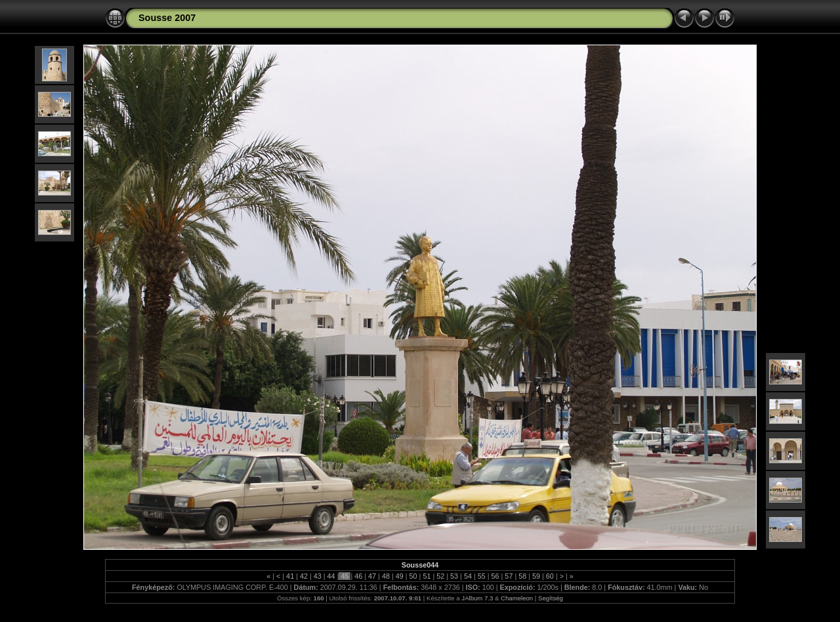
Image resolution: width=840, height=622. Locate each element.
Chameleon (517, 598)
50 (413, 576)
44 (331, 576)
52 (440, 576)
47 (372, 576)
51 (427, 576)
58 (522, 576)
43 (318, 576)
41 (290, 576)
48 (386, 576)
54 (468, 576)
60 (550, 576)
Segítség (551, 598)
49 (400, 576)
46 (358, 576)
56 (495, 576)
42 (304, 576)
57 (509, 576)
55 (482, 576)
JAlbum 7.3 (477, 598)
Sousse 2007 (167, 18)
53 (454, 576)
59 (536, 576)
